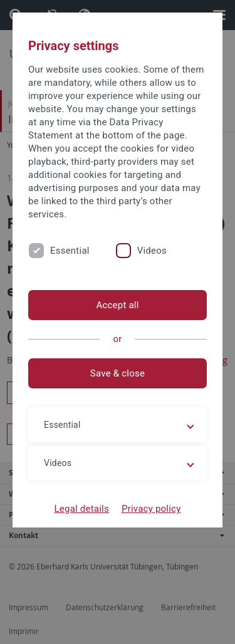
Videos (152, 251)
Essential (70, 251)
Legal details (82, 509)
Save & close (118, 373)
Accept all (117, 305)
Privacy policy (151, 509)
